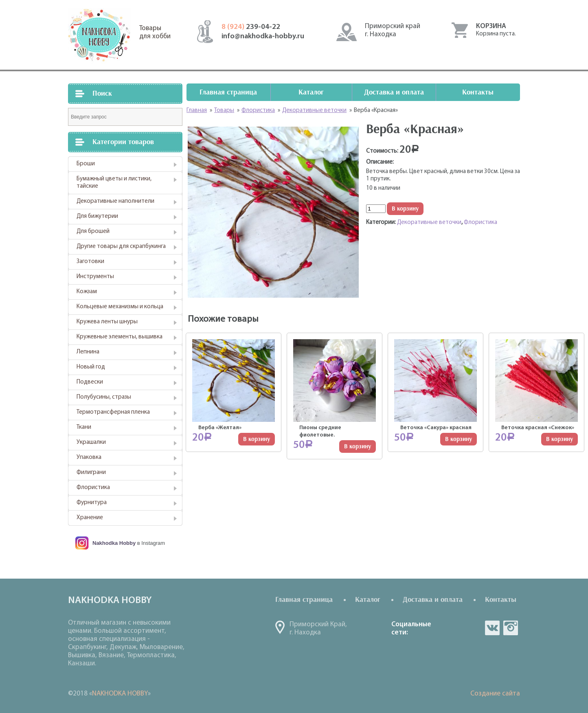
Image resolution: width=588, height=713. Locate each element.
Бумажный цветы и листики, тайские (114, 183)
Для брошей (93, 231)
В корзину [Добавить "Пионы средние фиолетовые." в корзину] (358, 446)
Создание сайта (495, 694)
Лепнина (88, 352)
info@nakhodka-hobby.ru (263, 36)
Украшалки (91, 442)
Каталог (311, 92)
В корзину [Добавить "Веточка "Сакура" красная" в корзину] (459, 439)
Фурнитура (92, 503)
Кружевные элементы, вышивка (120, 337)
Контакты (478, 92)
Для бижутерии (97, 216)
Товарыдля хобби (155, 32)
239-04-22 (251, 27)
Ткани (84, 427)
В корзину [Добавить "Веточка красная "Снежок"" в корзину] (559, 439)
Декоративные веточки (429, 223)
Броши (86, 164)
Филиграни (91, 473)
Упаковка (89, 457)
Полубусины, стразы (104, 397)
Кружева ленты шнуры (107, 322)
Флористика (93, 488)
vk (492, 628)
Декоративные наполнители (115, 201)
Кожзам (87, 292)
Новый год (91, 367)
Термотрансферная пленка (113, 412)
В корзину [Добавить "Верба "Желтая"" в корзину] (257, 439)
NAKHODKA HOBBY (120, 694)
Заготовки (90, 262)
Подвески (90, 382)
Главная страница (228, 92)
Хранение (90, 518)
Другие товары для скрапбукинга (121, 247)
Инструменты (95, 277)
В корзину (405, 209)
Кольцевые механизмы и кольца (120, 307)
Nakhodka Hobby (114, 543)
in (511, 628)
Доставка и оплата (394, 92)
